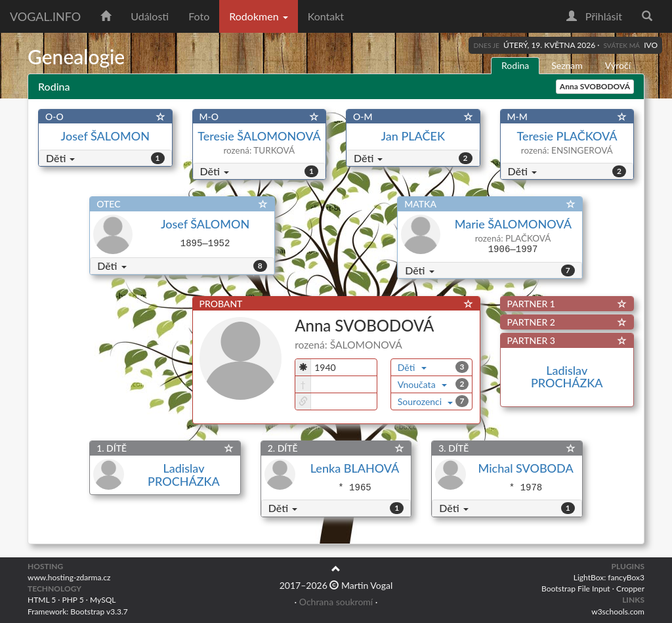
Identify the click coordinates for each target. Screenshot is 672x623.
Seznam (567, 65)
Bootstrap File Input (576, 589)
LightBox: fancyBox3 (609, 577)
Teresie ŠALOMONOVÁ (259, 136)
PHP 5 (73, 600)
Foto (199, 16)
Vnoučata (422, 384)
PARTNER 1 (531, 304)
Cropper (630, 589)
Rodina (515, 65)
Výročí (618, 65)
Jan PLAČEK (413, 136)
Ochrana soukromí (336, 602)
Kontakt (326, 16)
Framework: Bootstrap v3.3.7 (78, 612)
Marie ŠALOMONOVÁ (513, 224)
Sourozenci (426, 401)
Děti (60, 158)
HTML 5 (42, 600)
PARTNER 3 (531, 340)
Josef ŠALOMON (105, 136)
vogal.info (45, 16)
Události (150, 16)
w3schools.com (618, 612)
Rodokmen (258, 16)
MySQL (103, 600)
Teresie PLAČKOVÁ (567, 136)
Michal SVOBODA (525, 468)
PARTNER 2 (531, 322)
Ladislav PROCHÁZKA (567, 377)
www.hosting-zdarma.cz (69, 577)
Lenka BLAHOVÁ (355, 468)
